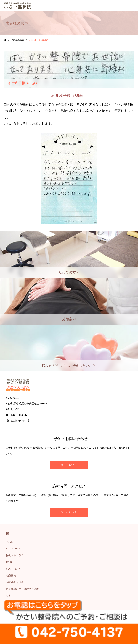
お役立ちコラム (15, 555)
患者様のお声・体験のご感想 (23, 589)
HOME (7, 533)
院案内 (9, 596)
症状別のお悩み (15, 582)
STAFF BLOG (14, 549)
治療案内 (11, 575)
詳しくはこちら (69, 465)
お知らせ (11, 562)
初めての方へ (13, 569)
